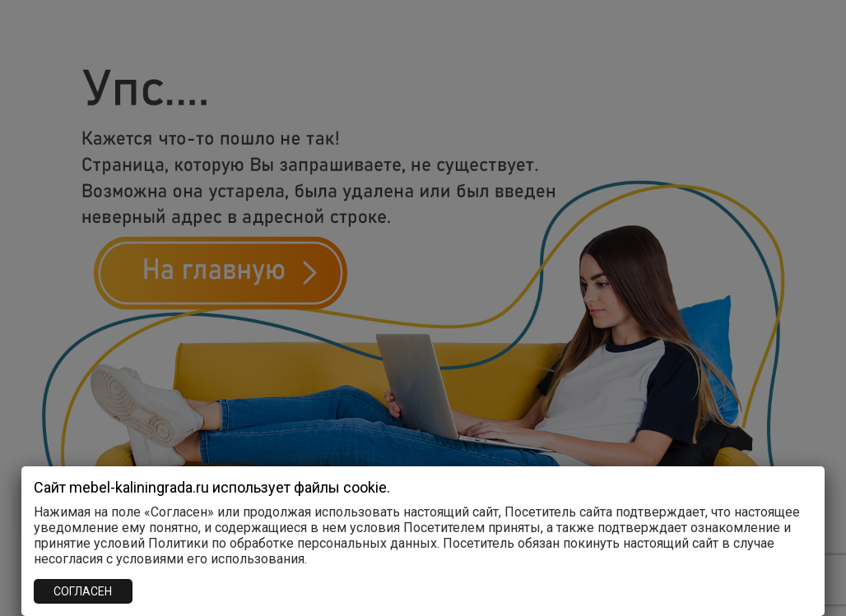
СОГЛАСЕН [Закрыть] (83, 591)
